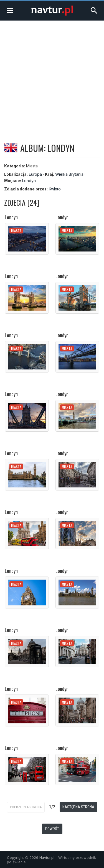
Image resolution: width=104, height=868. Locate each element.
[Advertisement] (52, 75)
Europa (35, 174)
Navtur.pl (47, 857)
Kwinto (55, 189)
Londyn (29, 181)
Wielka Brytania (69, 174)
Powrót (52, 829)
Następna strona (78, 807)
